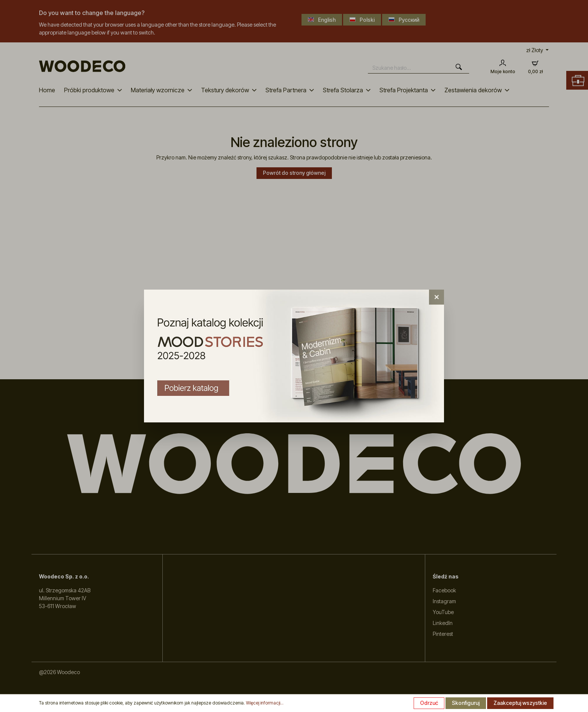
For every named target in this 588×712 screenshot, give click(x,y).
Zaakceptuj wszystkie (520, 703)
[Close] (436, 297)
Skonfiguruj (466, 703)
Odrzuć (429, 703)
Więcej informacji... (265, 703)
